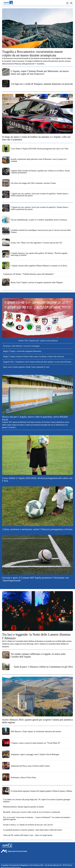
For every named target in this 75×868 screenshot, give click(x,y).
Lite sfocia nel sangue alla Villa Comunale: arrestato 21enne (33, 183)
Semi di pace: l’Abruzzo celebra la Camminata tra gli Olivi (43, 667)
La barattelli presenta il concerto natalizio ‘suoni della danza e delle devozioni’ (33, 830)
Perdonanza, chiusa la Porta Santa (23, 777)
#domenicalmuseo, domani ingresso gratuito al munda (23, 807)
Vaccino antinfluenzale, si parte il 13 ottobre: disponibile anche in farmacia (39, 220)
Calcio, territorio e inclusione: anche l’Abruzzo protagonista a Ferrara (37, 529)
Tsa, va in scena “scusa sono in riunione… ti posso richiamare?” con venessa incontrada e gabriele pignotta (37, 818)
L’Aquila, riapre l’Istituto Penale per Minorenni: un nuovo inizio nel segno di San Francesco (40, 72)
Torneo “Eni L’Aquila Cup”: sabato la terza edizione (38, 341)
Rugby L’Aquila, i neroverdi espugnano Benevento (22, 351)
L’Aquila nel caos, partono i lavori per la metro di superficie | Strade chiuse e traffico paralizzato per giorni (39, 195)
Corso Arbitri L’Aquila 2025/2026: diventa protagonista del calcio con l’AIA (39, 149)
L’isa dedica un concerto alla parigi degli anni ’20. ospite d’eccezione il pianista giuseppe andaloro (37, 801)
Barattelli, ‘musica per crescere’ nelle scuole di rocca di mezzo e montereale (32, 812)
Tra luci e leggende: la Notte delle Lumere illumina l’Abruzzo (36, 636)
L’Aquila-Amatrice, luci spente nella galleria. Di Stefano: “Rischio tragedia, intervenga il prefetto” (39, 254)
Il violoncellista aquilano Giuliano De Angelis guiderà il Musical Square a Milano (41, 791)
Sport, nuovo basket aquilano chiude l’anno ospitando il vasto (26, 367)
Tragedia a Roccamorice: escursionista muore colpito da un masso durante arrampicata (32, 53)
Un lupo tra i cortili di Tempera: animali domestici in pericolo (42, 84)
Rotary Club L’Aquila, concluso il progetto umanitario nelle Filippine (37, 282)
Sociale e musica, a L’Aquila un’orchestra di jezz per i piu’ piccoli (28, 825)
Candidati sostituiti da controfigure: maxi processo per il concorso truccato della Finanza (41, 231)
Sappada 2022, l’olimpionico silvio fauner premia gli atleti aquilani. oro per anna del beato (37, 362)
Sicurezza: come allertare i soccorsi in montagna (21, 346)
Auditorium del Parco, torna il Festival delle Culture (30, 766)
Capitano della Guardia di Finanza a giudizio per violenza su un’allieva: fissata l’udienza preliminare (40, 172)
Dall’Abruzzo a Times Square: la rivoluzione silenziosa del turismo (36, 731)
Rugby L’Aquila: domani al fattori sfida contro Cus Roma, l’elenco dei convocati (34, 357)
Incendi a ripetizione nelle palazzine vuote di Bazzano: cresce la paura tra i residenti (39, 160)
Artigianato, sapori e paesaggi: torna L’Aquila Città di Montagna (35, 754)
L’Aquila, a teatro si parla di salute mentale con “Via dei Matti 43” (36, 743)
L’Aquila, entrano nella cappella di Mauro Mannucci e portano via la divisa (39, 266)
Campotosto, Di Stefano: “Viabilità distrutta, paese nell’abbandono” (29, 274)
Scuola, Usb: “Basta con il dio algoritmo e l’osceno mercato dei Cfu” (37, 243)
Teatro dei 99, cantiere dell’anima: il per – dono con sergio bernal (28, 835)
